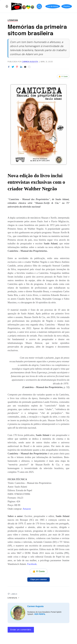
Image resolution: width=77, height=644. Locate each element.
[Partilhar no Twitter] (13, 67)
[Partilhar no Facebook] (9, 67)
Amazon (27, 509)
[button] (53, 6)
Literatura (13, 20)
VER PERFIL (40, 614)
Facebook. (32, 564)
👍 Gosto (63, 76)
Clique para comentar (38, 579)
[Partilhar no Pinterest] (17, 67)
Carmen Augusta (35, 606)
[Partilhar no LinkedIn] (21, 67)
